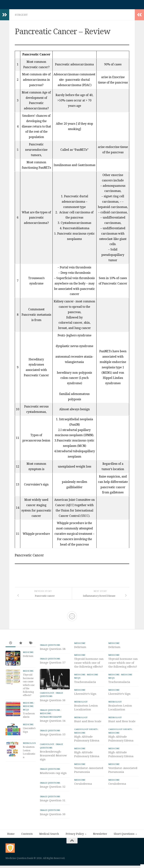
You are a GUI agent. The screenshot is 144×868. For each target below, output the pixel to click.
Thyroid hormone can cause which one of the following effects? (29, 687)
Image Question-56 (53, 702)
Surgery (21, 17)
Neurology (29, 745)
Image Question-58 (53, 651)
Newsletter (100, 836)
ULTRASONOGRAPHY (51, 719)
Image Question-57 (53, 664)
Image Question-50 (53, 816)
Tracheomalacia (85, 684)
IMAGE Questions (50, 647)
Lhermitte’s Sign (85, 696)
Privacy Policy (75, 836)
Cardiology (47, 695)
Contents (27, 836)
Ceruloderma (83, 786)
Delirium (28, 658)
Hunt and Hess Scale (88, 723)
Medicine (28, 654)
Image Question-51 (53, 802)
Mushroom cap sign (53, 775)
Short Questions (124, 836)
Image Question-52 (53, 789)
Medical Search (49, 836)
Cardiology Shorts (86, 731)
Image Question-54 (53, 723)
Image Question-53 (53, 736)
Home (11, 836)
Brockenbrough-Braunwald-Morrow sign (53, 757)
